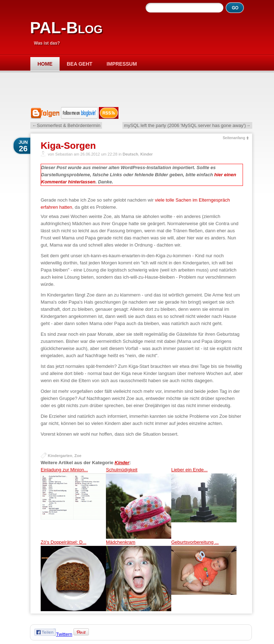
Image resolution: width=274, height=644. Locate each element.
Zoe (78, 456)
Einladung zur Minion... (73, 503)
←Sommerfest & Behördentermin (66, 125)
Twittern (64, 634)
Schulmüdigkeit (139, 503)
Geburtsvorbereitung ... (204, 575)
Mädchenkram (139, 575)
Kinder (146, 154)
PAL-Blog (66, 28)
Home (45, 64)
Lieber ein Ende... (204, 503)
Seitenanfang (234, 138)
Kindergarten (60, 456)
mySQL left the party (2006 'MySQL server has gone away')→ (187, 125)
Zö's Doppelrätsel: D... (73, 575)
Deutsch (130, 154)
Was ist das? (47, 43)
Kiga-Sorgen (68, 146)
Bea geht (80, 64)
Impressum (122, 64)
